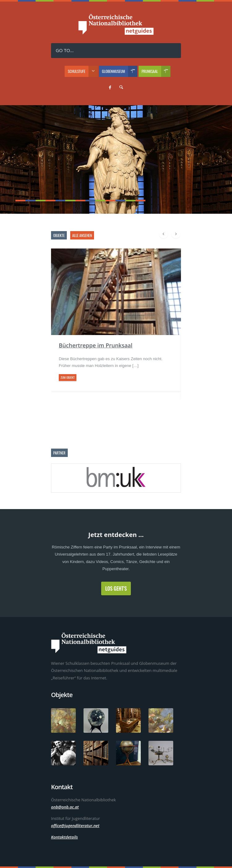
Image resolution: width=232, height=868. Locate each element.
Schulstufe (83, 71)
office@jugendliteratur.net (75, 825)
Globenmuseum (120, 71)
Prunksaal (156, 71)
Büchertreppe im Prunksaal (96, 345)
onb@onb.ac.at (65, 807)
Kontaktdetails (64, 837)
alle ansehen (82, 235)
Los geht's (116, 588)
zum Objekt (68, 377)
